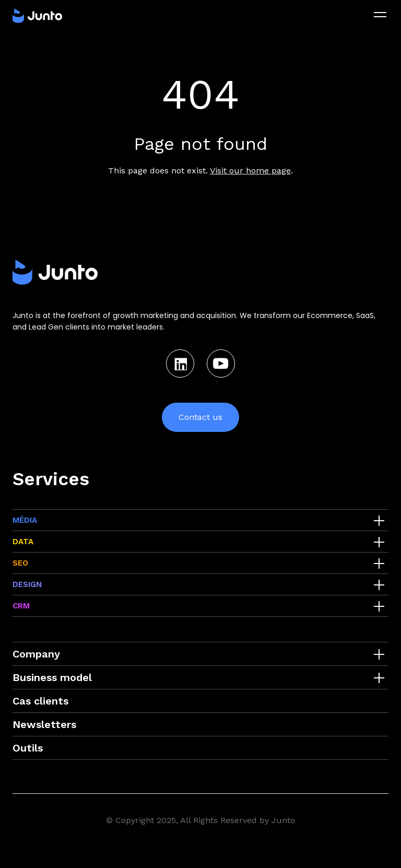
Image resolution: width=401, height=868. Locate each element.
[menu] (380, 15)
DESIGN (27, 584)
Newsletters (44, 724)
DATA (23, 542)
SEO (20, 563)
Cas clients (40, 701)
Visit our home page (250, 171)
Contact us (200, 417)
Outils (28, 748)
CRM (21, 606)
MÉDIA (25, 520)
